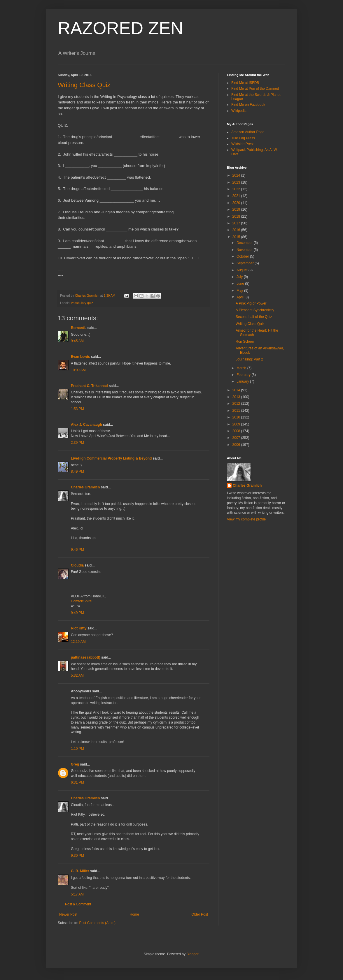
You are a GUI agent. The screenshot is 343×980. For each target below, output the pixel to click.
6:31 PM (77, 782)
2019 (237, 210)
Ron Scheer (245, 342)
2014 (237, 390)
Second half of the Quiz (254, 317)
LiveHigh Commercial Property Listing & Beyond (111, 458)
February (244, 375)
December (245, 243)
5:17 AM (77, 894)
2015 (237, 237)
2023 (237, 182)
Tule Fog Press (243, 138)
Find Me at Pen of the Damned (255, 89)
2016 (237, 230)
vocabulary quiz (82, 303)
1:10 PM (77, 749)
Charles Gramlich (85, 487)
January (243, 381)
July (240, 277)
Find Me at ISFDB (245, 83)
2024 (237, 175)
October (243, 256)
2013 (237, 397)
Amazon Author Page (248, 132)
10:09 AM (78, 370)
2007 (237, 438)
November (245, 250)
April (240, 297)
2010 (237, 417)
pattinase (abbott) (86, 657)
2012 (237, 404)
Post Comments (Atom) (97, 923)
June (241, 284)
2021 (237, 196)
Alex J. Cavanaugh (86, 425)
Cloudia (77, 565)
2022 (237, 189)
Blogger (192, 954)
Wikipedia (239, 111)
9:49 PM (77, 613)
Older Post (200, 914)
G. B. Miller (80, 871)
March (242, 368)
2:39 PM (77, 443)
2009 (237, 424)
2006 (237, 445)
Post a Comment (78, 904)
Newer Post (68, 914)
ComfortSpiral (82, 601)
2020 (237, 203)
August (243, 270)
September (246, 263)
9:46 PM (77, 550)
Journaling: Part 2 (249, 359)
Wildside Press (243, 144)
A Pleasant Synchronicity (255, 310)
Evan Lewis (80, 357)
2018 (237, 217)
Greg (75, 764)
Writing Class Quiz (84, 85)
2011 (237, 411)
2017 (237, 223)
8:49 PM (77, 471)
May (240, 291)
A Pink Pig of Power (251, 303)
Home (134, 914)
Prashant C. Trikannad (89, 386)
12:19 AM (78, 642)
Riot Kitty (79, 628)
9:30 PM (77, 856)
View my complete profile (246, 519)
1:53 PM (77, 409)
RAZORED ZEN (120, 28)
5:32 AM (77, 675)
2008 (237, 431)
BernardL (79, 328)
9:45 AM (77, 341)
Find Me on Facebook (248, 105)
